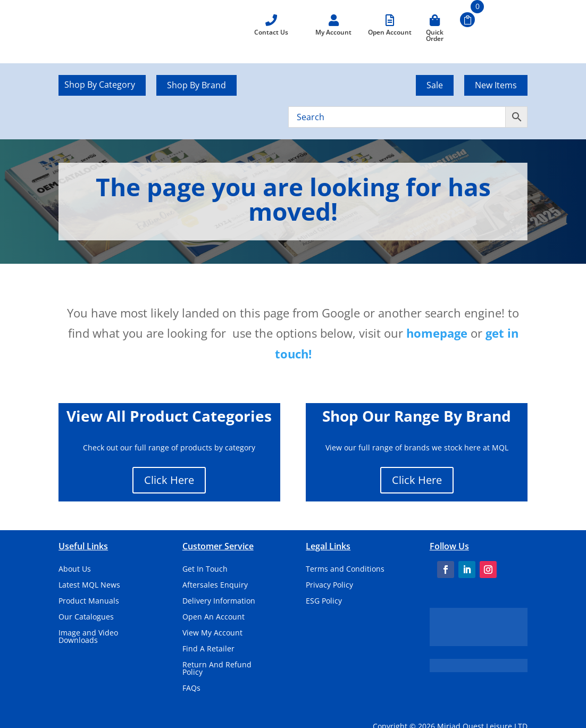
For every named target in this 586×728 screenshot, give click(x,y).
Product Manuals (89, 601)
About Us (75, 570)
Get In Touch (205, 570)
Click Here (169, 480)
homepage (437, 333)
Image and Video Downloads (88, 637)
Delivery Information (219, 601)
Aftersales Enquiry (215, 585)
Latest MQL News (89, 585)
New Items (496, 85)
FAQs (191, 689)
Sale (435, 85)
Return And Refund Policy (217, 669)
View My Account (212, 633)
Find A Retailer (208, 649)
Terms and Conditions (345, 570)
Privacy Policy (329, 585)
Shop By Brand (196, 85)
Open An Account (214, 617)
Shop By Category (100, 86)
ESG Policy (324, 601)
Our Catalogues (86, 617)
